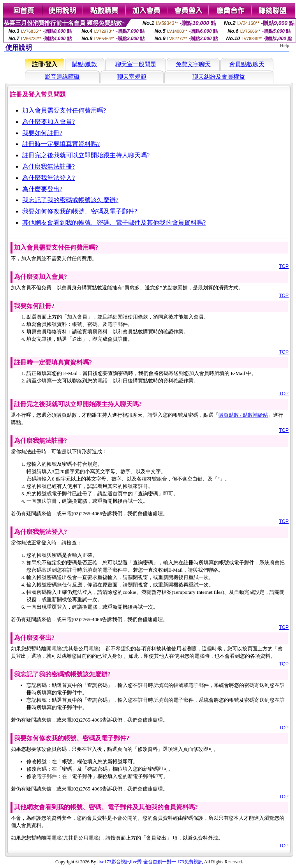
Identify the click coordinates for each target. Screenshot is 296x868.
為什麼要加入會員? (48, 122)
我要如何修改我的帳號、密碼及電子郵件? (80, 211)
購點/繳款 (85, 64)
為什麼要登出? (42, 189)
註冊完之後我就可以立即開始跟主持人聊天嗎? (86, 155)
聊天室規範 (132, 77)
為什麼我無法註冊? (48, 166)
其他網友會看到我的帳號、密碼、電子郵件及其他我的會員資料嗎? (114, 223)
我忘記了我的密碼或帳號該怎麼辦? (70, 200)
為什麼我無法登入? (48, 178)
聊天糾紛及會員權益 (219, 77)
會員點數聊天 (247, 64)
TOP (284, 266)
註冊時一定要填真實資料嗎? (61, 144)
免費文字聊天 (193, 64)
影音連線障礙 (62, 77)
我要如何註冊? (42, 133)
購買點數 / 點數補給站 (243, 415)
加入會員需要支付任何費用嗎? (64, 110)
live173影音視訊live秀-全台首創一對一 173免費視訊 (150, 862)
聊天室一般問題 (136, 64)
